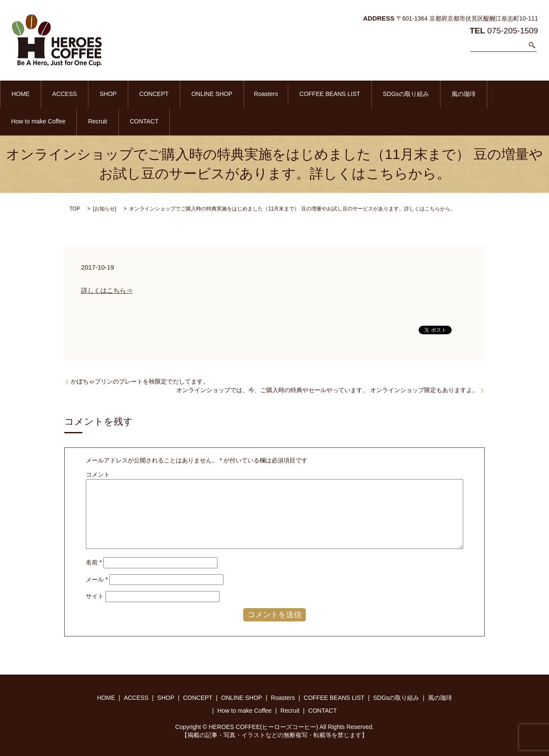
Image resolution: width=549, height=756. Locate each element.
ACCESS (53, 94)
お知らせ (105, 208)
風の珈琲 (397, 94)
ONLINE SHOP (177, 94)
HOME (17, 94)
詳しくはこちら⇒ (107, 289)
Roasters (223, 94)
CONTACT (22, 121)
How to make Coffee (451, 94)
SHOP (89, 94)
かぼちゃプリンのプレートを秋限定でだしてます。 (140, 381)
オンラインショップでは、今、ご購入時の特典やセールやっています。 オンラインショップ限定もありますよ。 (327, 389)
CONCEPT (127, 94)
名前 (94, 561)
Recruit (502, 94)
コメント (98, 474)
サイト (95, 596)
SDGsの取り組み (347, 94)
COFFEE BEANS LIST (279, 94)
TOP (75, 208)
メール (97, 579)
